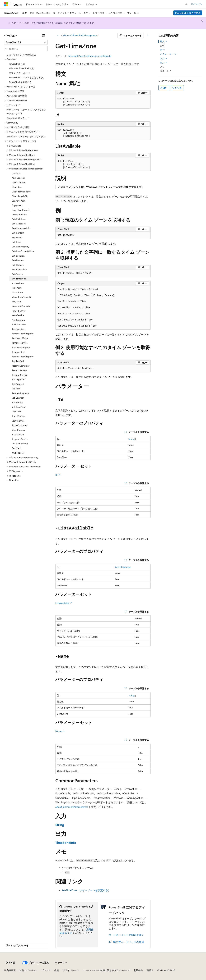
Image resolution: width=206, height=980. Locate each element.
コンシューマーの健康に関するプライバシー (105, 970)
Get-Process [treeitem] (18, 260)
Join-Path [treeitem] (16, 288)
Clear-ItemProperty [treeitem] (21, 192)
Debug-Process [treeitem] (19, 214)
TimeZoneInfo (66, 842)
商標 (149, 970)
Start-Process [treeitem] (18, 416)
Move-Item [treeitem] (17, 292)
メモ (162, 67)
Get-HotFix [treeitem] (17, 237)
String (131, 439)
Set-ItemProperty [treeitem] (20, 393)
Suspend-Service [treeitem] (20, 439)
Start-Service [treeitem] (18, 421)
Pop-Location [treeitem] (18, 320)
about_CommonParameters (71, 807)
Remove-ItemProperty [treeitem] (23, 334)
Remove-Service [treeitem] (20, 343)
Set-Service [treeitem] (17, 402)
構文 (164, 41)
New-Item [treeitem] (16, 302)
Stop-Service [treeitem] (18, 434)
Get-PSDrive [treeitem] (18, 265)
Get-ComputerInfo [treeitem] (21, 228)
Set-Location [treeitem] (18, 398)
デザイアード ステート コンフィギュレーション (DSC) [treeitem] (26, 112)
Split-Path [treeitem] (16, 412)
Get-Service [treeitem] (17, 274)
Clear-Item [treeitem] (17, 187)
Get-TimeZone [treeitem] (19, 279)
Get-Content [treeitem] (18, 233)
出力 (164, 63)
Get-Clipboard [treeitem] (19, 224)
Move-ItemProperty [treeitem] (21, 297)
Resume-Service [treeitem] (19, 375)
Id (58, 475)
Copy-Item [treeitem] (17, 205)
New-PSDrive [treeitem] (18, 311)
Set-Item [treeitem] (16, 389)
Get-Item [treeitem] (16, 242)
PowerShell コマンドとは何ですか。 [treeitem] (27, 77)
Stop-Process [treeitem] (18, 430)
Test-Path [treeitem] (16, 448)
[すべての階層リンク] (58, 36)
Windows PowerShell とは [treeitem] (22, 68)
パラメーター (168, 54)
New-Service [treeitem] (18, 315)
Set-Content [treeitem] (18, 384)
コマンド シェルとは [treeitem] (19, 73)
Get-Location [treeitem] (18, 256)
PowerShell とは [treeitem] (17, 64)
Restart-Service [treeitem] (19, 370)
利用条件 (138, 970)
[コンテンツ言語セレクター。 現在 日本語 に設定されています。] (10, 963)
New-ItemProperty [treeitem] (21, 306)
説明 (162, 46)
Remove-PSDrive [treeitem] (20, 338)
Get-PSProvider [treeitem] (19, 269)
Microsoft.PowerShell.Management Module (90, 56)
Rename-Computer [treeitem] (21, 347)
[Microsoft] (6, 4)
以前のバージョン (28, 970)
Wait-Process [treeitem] (18, 453)
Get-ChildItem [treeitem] (19, 219)
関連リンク (166, 71)
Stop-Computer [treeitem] (19, 425)
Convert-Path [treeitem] (18, 201)
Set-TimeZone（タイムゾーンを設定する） (86, 890)
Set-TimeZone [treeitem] (19, 407)
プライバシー (70, 970)
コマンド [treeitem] (16, 173)
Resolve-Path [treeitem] (18, 361)
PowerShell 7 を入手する (188, 13)
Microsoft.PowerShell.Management (80, 35)
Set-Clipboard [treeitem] (18, 379)
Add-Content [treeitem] (18, 178)
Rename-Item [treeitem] (18, 352)
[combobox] (26, 42)
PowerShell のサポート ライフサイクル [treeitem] (26, 136)
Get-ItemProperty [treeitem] (20, 247)
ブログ (45, 970)
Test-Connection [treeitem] (20, 444)
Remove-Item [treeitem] (18, 329)
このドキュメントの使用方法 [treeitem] (21, 55)
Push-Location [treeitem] (19, 324)
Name (60, 731)
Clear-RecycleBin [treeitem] (20, 196)
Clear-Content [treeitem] (19, 182)
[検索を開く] (186, 4)
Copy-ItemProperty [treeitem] (21, 210)
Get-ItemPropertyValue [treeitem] (23, 251)
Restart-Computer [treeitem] (21, 366)
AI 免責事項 (10, 970)
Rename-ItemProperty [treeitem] (23, 357)
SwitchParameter (123, 567)
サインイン (197, 4)
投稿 (57, 970)
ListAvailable (64, 603)
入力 (164, 58)
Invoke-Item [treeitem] (18, 283)
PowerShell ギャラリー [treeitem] (18, 118)
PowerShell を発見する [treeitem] (20, 82)
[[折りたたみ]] (44, 36)
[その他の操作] (148, 36)
